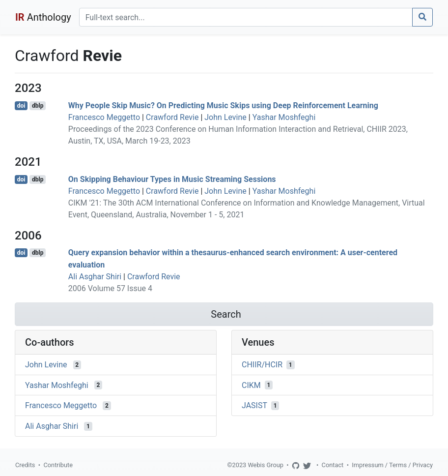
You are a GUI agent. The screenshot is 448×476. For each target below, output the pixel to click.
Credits (25, 465)
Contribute (58, 465)
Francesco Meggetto (104, 117)
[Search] (246, 17)
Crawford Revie (172, 117)
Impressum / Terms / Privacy (392, 465)
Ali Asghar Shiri (95, 277)
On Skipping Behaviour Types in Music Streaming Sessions (172, 179)
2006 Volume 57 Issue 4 (110, 288)
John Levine (225, 117)
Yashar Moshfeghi (284, 117)
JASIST (254, 405)
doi (21, 106)
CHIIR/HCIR (262, 365)
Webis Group (266, 465)
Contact (333, 465)
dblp (38, 106)
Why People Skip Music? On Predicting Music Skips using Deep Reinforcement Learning (223, 105)
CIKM (251, 385)
